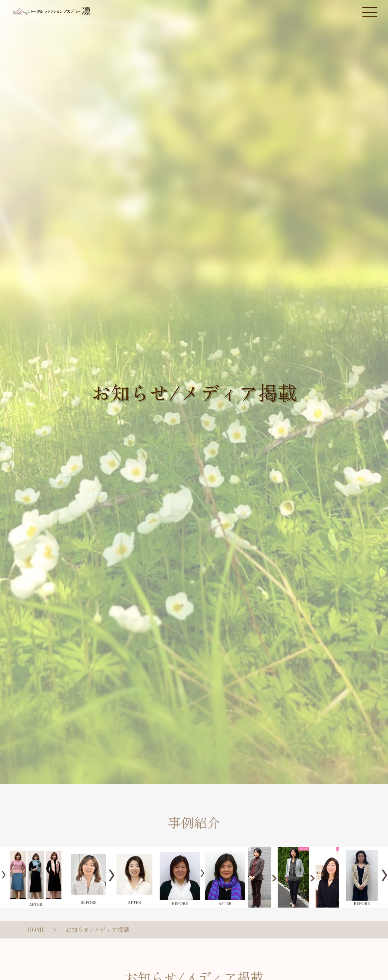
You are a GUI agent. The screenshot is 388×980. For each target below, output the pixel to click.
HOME (36, 930)
